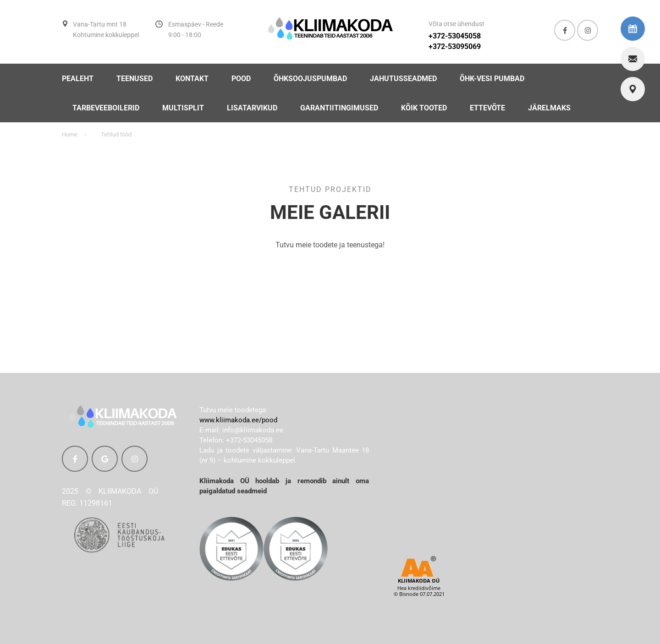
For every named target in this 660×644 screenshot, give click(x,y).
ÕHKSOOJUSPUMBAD (310, 79)
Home (70, 134)
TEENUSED (135, 79)
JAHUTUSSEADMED (403, 79)
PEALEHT (78, 79)
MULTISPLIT (183, 108)
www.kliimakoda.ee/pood (238, 420)
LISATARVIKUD (252, 108)
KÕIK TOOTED (424, 108)
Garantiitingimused (339, 108)
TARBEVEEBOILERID (106, 108)
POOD (241, 79)
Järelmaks (549, 108)
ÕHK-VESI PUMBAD (492, 79)
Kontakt (192, 79)
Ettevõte (487, 108)
